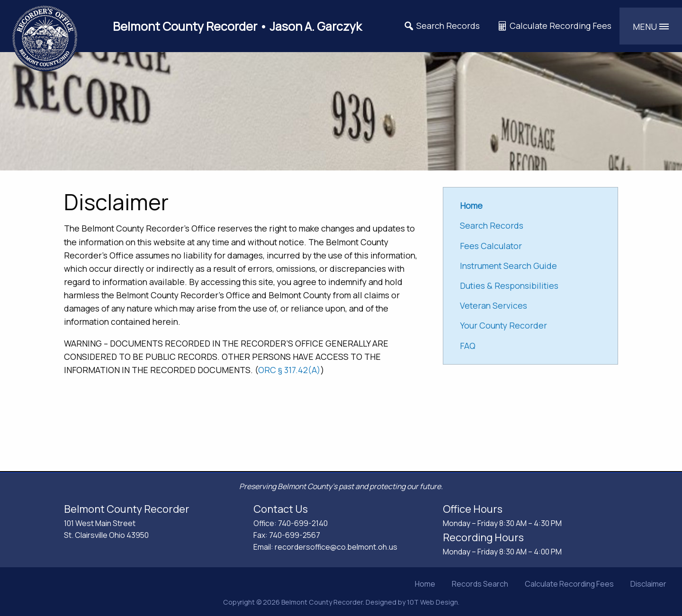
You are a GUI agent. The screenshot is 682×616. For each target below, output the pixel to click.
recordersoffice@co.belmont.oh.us (336, 547)
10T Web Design (432, 602)
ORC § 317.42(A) (289, 370)
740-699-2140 (303, 523)
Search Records (441, 26)
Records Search (480, 584)
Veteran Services (494, 305)
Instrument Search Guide (508, 266)
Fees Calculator (491, 246)
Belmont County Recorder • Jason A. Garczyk (237, 26)
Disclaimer (648, 584)
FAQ (468, 346)
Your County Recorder (503, 325)
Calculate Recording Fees (554, 26)
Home (425, 584)
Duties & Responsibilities (509, 286)
